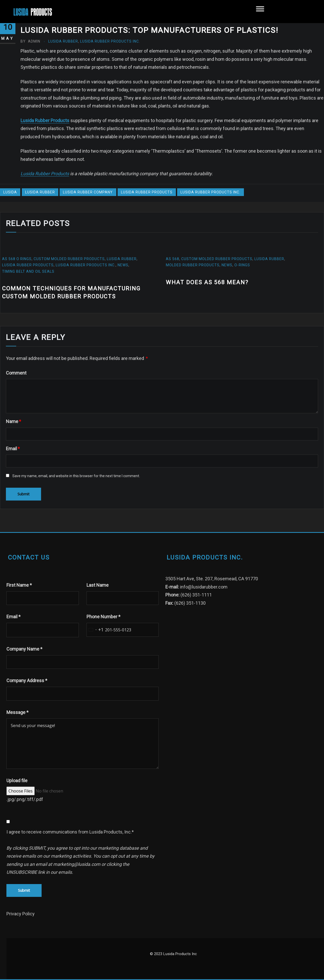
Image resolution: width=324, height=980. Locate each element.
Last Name (98, 585)
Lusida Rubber (63, 41)
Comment (16, 373)
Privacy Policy (21, 914)
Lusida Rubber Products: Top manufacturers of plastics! (149, 30)
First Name (19, 585)
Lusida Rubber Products (45, 120)
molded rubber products (193, 265)
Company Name (24, 649)
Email (13, 449)
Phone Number (103, 617)
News (123, 265)
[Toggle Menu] (260, 12)
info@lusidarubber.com (204, 587)
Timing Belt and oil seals (28, 271)
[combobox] (95, 630)
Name (13, 421)
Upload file (17, 781)
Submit (24, 890)
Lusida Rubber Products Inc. (110, 41)
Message (17, 712)
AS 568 (173, 259)
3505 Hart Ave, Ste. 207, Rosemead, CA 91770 (212, 579)
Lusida (10, 192)
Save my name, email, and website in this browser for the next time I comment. (76, 476)
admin (30, 41)
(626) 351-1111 (196, 595)
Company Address (27, 680)
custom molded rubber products (69, 259)
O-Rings (243, 265)
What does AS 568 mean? (207, 282)
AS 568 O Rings (17, 259)
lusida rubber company (88, 192)
